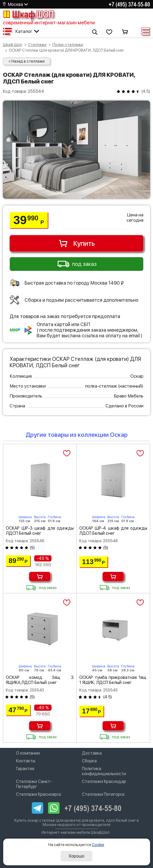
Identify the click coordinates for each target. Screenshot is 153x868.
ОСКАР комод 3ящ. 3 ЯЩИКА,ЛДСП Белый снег (40, 680)
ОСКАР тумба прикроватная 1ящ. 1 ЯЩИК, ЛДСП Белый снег (113, 680)
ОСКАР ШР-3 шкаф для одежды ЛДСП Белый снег (40, 531)
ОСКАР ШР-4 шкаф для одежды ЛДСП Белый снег (113, 531)
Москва (15, 4)
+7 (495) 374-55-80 (129, 4)
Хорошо (76, 856)
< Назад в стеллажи (27, 61)
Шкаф (28, 14)
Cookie (98, 845)
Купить (76, 243)
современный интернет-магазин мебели (49, 23)
